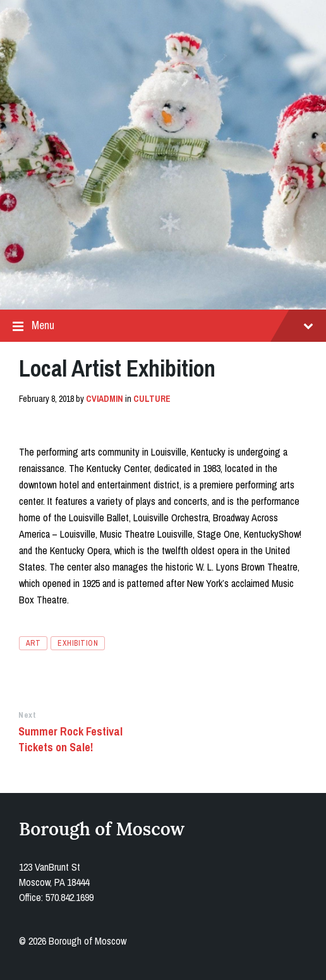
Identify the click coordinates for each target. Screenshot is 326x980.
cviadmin (105, 399)
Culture (152, 399)
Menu (163, 326)
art (33, 643)
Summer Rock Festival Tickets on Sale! (70, 739)
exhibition (78, 643)
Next (27, 715)
